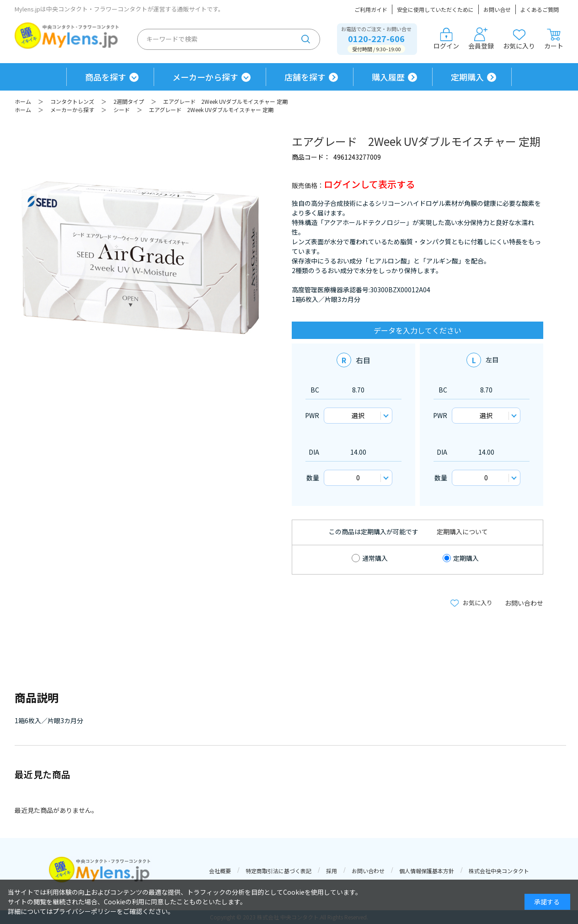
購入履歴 (388, 77)
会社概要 (220, 871)
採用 (332, 871)
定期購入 (467, 77)
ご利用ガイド (371, 9)
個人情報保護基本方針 (427, 871)
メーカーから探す (205, 77)
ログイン (446, 39)
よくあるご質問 (540, 9)
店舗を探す (305, 77)
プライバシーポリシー (85, 911)
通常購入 (375, 558)
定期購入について (462, 532)
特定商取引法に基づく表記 (278, 871)
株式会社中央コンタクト (499, 871)
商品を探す (106, 77)
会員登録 (481, 39)
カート (554, 39)
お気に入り (519, 39)
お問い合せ (497, 9)
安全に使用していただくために (435, 9)
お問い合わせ (524, 603)
